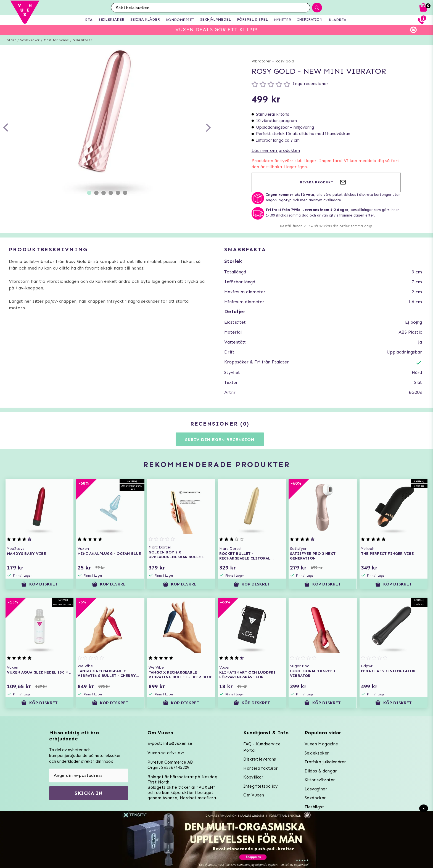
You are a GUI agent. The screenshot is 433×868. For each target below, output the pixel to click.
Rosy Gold (285, 61)
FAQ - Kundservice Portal (262, 747)
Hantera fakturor (260, 768)
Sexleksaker (30, 40)
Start (11, 40)
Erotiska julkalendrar (325, 762)
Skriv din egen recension (220, 440)
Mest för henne (56, 40)
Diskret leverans (260, 759)
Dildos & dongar (321, 771)
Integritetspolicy (260, 786)
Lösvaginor (316, 789)
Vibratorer (83, 40)
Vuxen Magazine (321, 744)
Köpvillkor (253, 777)
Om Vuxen (254, 795)
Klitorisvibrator (320, 780)
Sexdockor (315, 798)
